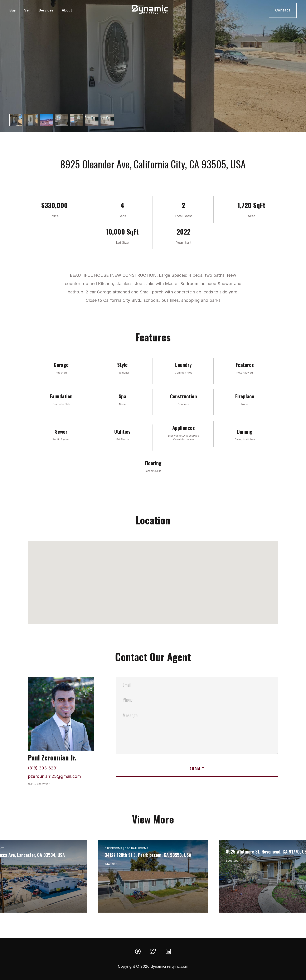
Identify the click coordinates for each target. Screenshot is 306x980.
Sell (27, 10)
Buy (13, 10)
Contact (283, 10)
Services (46, 10)
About (67, 10)
